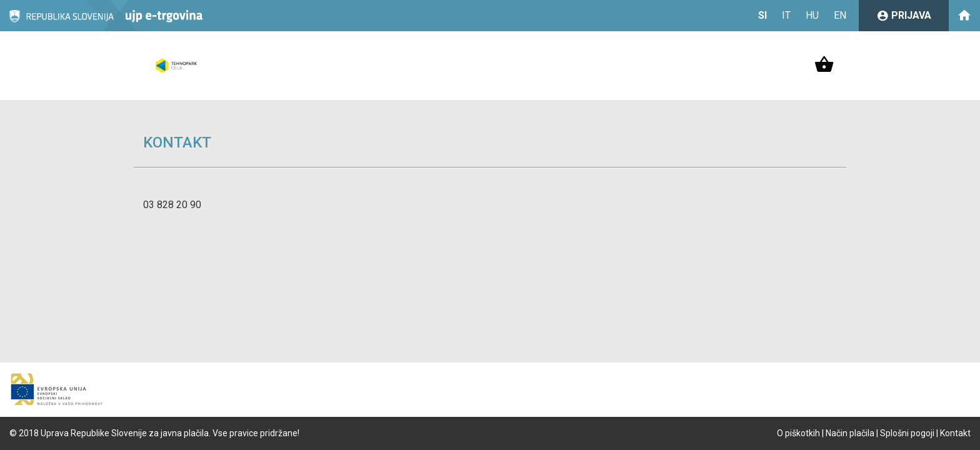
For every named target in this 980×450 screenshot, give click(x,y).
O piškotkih (798, 433)
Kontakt (955, 433)
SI (762, 15)
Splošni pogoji (907, 433)
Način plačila (850, 433)
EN (840, 15)
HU (812, 15)
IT (786, 15)
